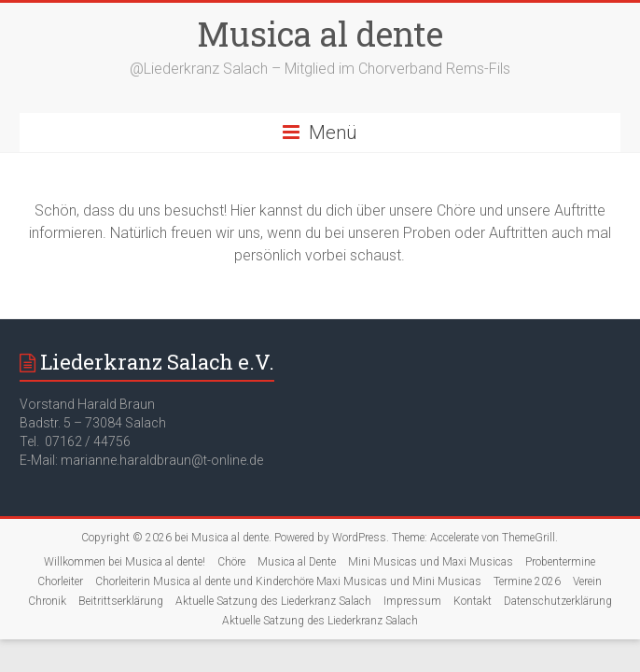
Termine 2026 (527, 581)
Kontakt (473, 601)
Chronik (47, 601)
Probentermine (560, 562)
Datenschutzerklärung (558, 601)
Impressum (412, 601)
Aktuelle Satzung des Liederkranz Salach (273, 601)
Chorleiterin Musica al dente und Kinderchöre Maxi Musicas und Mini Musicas (288, 581)
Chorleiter (60, 581)
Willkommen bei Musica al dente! (125, 562)
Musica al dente (320, 34)
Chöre (231, 562)
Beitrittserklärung (121, 601)
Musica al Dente (297, 562)
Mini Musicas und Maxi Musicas (431, 562)
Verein (587, 581)
